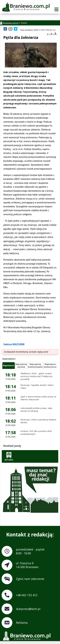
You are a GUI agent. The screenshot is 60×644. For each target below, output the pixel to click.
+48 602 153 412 (27, 595)
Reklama (22, 623)
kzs (54, 30)
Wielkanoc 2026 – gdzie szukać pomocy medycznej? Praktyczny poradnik (36, 376)
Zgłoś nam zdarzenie (30, 579)
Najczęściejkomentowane (35, 366)
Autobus (9, 456)
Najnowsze (9, 365)
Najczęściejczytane (21, 366)
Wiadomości (9, 359)
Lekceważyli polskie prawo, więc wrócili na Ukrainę (36, 410)
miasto (24, 23)
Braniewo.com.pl (9, 23)
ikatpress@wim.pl (28, 609)
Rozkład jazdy (12, 446)
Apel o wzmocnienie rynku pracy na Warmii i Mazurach (38, 398)
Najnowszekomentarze (50, 366)
